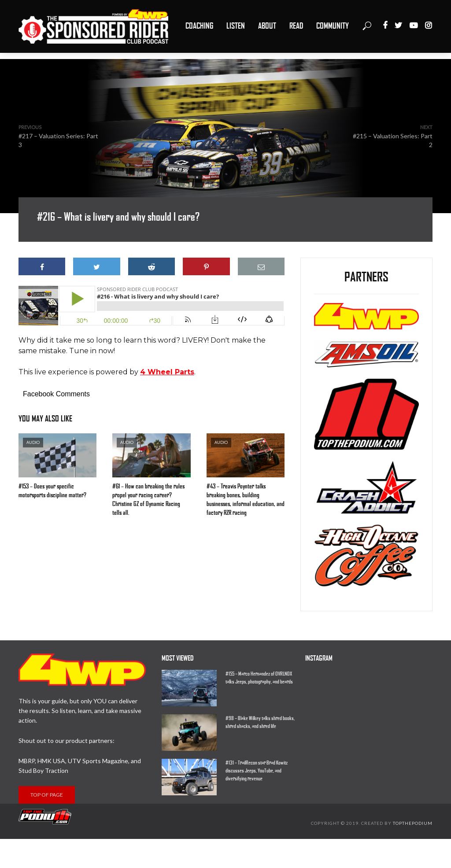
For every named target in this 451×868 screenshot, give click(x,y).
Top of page (47, 795)
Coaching (199, 26)
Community (333, 26)
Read (296, 26)
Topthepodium (413, 823)
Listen (236, 26)
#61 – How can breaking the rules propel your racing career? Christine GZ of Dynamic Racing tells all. (148, 499)
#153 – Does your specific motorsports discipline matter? (52, 491)
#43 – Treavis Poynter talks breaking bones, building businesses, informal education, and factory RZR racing (246, 499)
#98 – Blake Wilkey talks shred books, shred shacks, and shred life (260, 722)
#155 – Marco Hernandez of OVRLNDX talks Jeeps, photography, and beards (259, 678)
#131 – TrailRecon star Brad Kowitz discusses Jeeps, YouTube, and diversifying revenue (257, 771)
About (267, 26)
